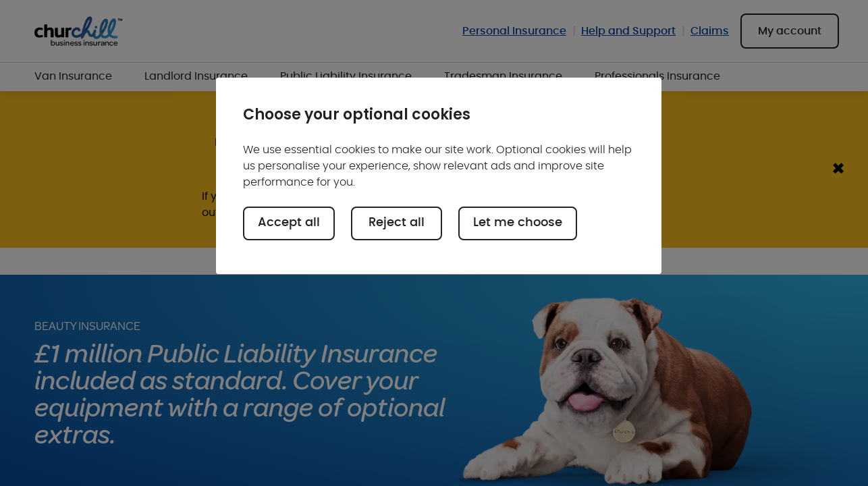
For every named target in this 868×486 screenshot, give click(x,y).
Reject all (397, 223)
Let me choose (518, 223)
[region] (439, 175)
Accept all (289, 223)
